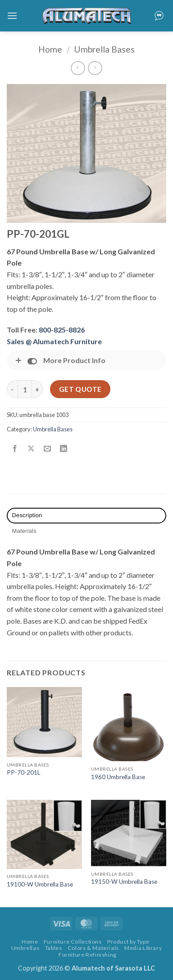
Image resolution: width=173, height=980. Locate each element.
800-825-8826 (62, 330)
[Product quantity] (25, 389)
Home (50, 49)
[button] (12, 16)
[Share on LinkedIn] (64, 449)
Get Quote (80, 389)
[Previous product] (95, 68)
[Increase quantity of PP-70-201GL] (37, 389)
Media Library (143, 948)
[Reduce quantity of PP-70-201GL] (12, 389)
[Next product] (78, 68)
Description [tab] (27, 515)
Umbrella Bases (104, 49)
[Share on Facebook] (15, 449)
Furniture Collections (73, 942)
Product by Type (128, 942)
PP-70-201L (24, 772)
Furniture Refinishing (88, 955)
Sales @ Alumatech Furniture (54, 341)
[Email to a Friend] (48, 449)
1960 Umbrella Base (118, 777)
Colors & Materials (93, 948)
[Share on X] (31, 449)
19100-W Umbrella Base (40, 884)
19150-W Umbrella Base (124, 882)
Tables (54, 948)
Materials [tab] (24, 531)
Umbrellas (25, 948)
